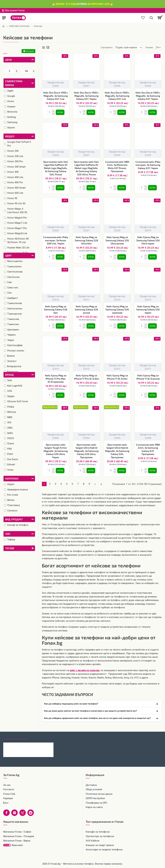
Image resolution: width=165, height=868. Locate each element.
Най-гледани (39, 736)
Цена (8, 60)
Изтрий (30, 51)
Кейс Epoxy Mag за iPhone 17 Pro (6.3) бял (86, 377)
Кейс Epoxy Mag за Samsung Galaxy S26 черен (148, 309)
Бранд (9, 375)
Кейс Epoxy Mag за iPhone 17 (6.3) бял (117, 377)
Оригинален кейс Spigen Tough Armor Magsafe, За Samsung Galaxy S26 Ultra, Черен (56, 451)
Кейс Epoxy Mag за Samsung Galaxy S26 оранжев (117, 309)
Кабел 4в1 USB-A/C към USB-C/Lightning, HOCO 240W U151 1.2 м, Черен (35, 745)
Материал (12, 478)
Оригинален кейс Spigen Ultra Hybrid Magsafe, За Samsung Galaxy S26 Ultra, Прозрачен (86, 451)
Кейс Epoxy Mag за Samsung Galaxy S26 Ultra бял (86, 240)
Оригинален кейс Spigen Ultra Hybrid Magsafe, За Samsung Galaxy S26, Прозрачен (117, 451)
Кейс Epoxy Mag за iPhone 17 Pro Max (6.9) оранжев (56, 379)
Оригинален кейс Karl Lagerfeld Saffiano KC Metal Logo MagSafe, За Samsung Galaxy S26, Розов (56, 168)
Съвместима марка (14, 83)
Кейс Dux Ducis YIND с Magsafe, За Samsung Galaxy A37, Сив (117, 96)
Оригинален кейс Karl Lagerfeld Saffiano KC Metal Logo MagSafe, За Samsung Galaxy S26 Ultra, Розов (86, 168)
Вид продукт (14, 519)
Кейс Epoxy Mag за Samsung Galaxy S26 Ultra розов (117, 240)
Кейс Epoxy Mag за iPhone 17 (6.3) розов (148, 377)
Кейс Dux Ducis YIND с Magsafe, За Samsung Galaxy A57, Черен (86, 96)
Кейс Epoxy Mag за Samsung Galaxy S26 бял (56, 309)
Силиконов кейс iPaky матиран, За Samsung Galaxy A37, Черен (148, 165)
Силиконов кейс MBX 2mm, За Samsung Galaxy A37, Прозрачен (148, 449)
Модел (10, 136)
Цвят (8, 255)
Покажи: (149, 48)
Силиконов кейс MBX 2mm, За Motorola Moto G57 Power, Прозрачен (117, 167)
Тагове (10, 548)
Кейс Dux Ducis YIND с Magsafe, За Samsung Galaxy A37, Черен (148, 96)
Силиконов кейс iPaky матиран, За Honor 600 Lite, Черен (56, 240)
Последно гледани (15, 736)
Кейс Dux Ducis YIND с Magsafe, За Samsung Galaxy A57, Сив (56, 96)
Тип (8, 534)
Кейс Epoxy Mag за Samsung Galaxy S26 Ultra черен (148, 240)
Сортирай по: (107, 48)
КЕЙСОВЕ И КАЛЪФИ (19, 26)
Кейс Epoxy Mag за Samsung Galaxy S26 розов (86, 309)
